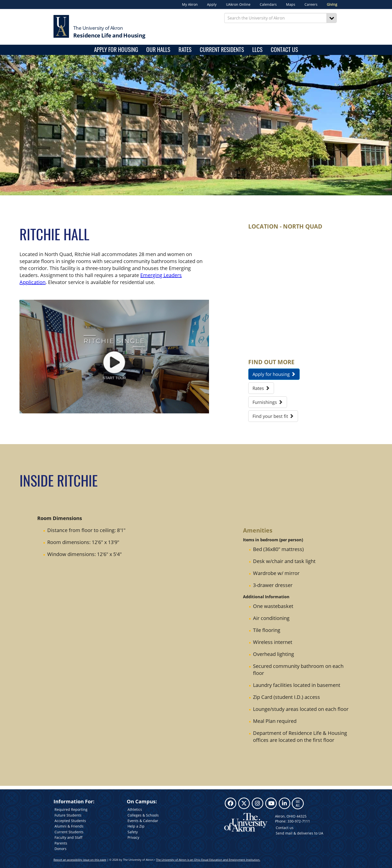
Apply (212, 4)
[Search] (332, 18)
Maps (291, 4)
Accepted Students (70, 821)
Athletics (135, 809)
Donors (60, 849)
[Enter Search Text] (276, 18)
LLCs (257, 50)
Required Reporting (71, 809)
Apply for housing (116, 50)
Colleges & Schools (143, 815)
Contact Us (284, 50)
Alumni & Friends (69, 826)
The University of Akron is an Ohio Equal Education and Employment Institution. (208, 860)
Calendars (268, 4)
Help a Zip (136, 826)
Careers (311, 4)
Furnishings (268, 402)
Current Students (69, 832)
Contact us (285, 828)
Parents (61, 843)
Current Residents (222, 50)
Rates (185, 50)
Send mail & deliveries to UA (299, 833)
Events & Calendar (143, 821)
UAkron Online (238, 4)
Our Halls (158, 50)
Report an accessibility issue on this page (80, 860)
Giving (332, 4)
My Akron (190, 4)
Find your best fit (273, 416)
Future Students (68, 815)
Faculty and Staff (68, 837)
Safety (133, 832)
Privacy (133, 837)
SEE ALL (298, 803)
